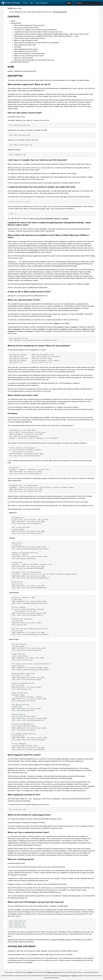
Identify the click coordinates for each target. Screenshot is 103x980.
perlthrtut (85, 329)
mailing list (75, 976)
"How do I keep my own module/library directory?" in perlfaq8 (49, 219)
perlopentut (17, 329)
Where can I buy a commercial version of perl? (29, 56)
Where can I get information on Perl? (26, 40)
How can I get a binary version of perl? (26, 28)
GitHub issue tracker (52, 972)
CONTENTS (14, 17)
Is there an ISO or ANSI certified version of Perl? (30, 38)
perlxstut (30, 331)
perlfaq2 (10, 8)
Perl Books (18, 47)
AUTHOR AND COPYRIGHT (20, 62)
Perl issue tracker (65, 976)
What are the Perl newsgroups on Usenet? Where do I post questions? (37, 43)
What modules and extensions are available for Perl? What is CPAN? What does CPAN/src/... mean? (46, 36)
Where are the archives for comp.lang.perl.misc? (30, 53)
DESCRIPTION (16, 23)
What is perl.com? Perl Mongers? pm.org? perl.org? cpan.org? (34, 60)
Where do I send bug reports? (24, 58)
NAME (13, 21)
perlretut (63, 329)
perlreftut (41, 329)
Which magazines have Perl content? (26, 49)
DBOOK (30, 972)
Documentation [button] (41, 3)
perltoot (60, 327)
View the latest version (60, 12)
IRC (80, 976)
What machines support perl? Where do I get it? (29, 25)
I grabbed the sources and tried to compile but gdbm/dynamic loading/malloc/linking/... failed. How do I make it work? (51, 34)
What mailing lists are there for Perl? (26, 51)
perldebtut (11, 331)
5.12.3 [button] (25, 3)
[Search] (88, 3)
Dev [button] (31, 3)
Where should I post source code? (25, 45)
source (15, 8)
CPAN (19, 8)
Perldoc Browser (11, 3)
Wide (69, 3)
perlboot (74, 327)
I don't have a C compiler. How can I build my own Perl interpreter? (35, 30)
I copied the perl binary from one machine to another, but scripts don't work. (38, 32)
